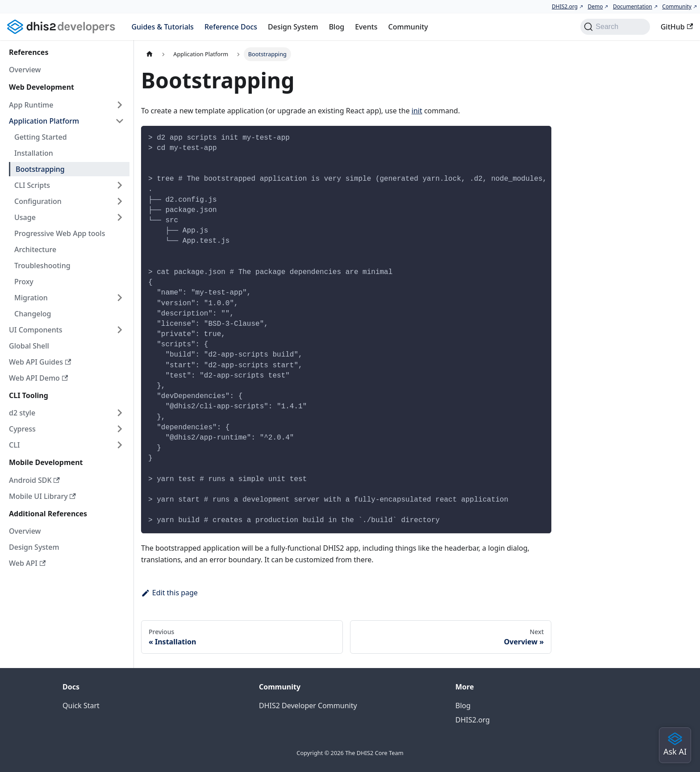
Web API (27, 563)
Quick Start (81, 706)
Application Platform (44, 121)
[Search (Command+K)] (615, 27)
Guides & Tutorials (162, 27)
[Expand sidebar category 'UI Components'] (120, 330)
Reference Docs (231, 27)
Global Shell (29, 346)
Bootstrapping (40, 169)
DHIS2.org (565, 6)
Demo (595, 6)
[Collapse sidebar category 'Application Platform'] (120, 121)
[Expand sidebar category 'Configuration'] (120, 201)
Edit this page (169, 593)
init (417, 111)
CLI (14, 445)
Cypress (22, 429)
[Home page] (150, 54)
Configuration (38, 201)
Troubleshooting (42, 266)
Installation (34, 153)
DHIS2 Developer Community (308, 706)
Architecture (35, 249)
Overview (25, 70)
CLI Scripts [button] (32, 185)
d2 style (22, 413)
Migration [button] (31, 298)
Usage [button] (25, 217)
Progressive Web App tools (60, 233)
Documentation (633, 6)
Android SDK (34, 480)
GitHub (677, 27)
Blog (337, 27)
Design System (293, 27)
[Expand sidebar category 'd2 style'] (120, 413)
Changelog (33, 314)
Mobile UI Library (42, 496)
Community (677, 6)
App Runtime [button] (31, 105)
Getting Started (41, 137)
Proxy (24, 282)
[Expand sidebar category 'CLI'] (120, 445)
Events (366, 27)
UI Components (36, 330)
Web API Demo (38, 378)
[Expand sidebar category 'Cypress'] (120, 429)
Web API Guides (40, 362)
